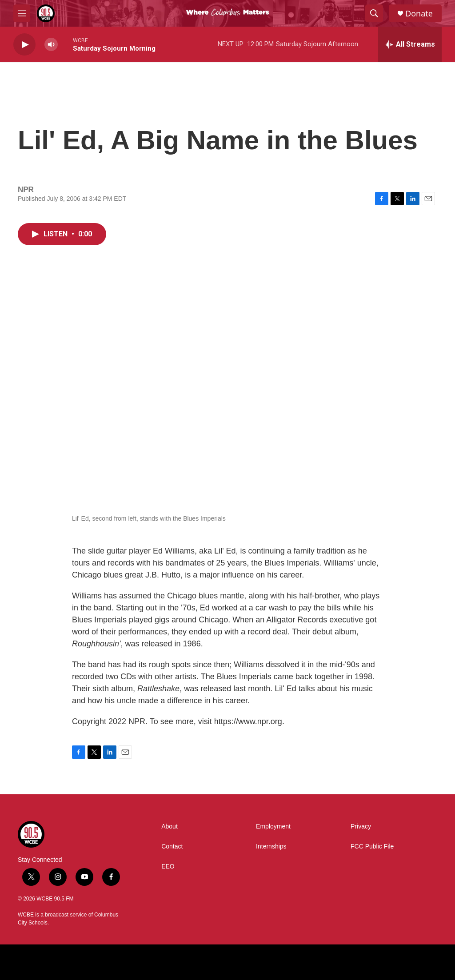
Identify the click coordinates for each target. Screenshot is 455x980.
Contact (172, 847)
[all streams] (410, 44)
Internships (271, 847)
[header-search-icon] (374, 13)
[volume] (51, 45)
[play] (24, 45)
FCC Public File (372, 847)
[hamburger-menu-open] (22, 13)
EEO (168, 866)
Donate (419, 14)
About (170, 827)
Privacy (361, 827)
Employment (273, 827)
